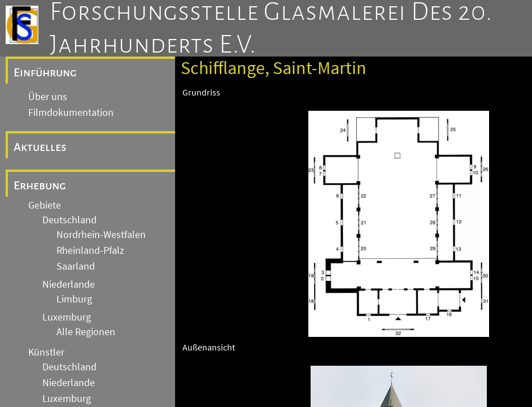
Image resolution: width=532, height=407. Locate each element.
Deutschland (69, 220)
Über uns (48, 97)
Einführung (45, 72)
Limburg (74, 299)
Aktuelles (40, 147)
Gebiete (45, 205)
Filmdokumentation (71, 112)
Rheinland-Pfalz (90, 250)
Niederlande (69, 284)
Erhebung (40, 185)
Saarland (76, 266)
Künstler (46, 352)
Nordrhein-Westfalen (101, 235)
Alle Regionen (86, 332)
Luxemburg (67, 317)
